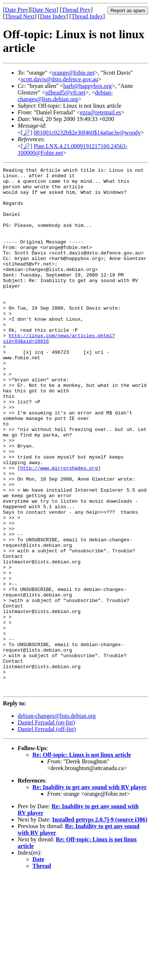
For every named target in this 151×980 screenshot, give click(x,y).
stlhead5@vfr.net (65, 92)
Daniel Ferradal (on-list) (46, 827)
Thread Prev (76, 10)
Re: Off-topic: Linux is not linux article (82, 860)
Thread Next (20, 16)
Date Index (53, 16)
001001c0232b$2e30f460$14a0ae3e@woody (87, 133)
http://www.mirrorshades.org (59, 528)
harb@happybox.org (87, 86)
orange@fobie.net (73, 73)
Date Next (44, 10)
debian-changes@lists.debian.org (65, 96)
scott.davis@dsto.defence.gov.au (59, 79)
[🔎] (27, 133)
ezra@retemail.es (100, 112)
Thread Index (87, 16)
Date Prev (17, 10)
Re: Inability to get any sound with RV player (89, 892)
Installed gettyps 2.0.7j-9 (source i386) (100, 924)
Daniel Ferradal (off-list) (47, 834)
